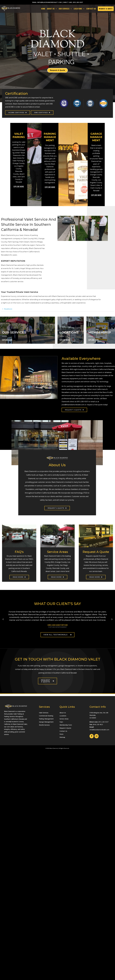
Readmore (8, 309)
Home (43, 9)
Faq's (61, 722)
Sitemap (62, 737)
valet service (13, 272)
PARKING (61, 62)
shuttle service (25, 272)
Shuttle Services (44, 725)
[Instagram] (97, 736)
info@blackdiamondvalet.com (49, 2)
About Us (63, 713)
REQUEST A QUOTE (106, 9)
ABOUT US (52, 9)
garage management (67, 666)
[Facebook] (92, 736)
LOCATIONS (80, 9)
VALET (43, 54)
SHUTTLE (72, 54)
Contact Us (63, 731)
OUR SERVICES (66, 9)
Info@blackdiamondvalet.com (99, 730)
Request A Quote (65, 728)
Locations (63, 716)
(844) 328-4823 (98, 724)
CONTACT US (91, 9)
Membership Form (66, 725)
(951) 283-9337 (78, 2)
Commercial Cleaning (46, 716)
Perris (61, 734)
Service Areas (64, 719)
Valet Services (44, 713)
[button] (57, 309)
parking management (75, 386)
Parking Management (46, 719)
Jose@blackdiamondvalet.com (73, 405)
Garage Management (46, 722)
